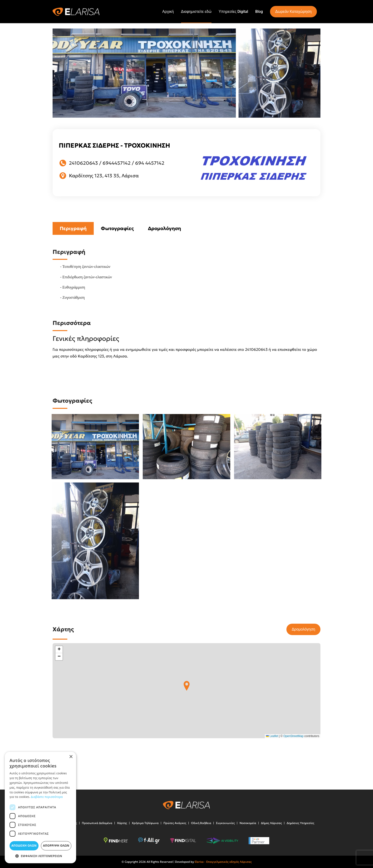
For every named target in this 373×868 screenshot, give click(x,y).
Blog (259, 12)
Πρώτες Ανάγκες (175, 823)
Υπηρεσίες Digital (233, 12)
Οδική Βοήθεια (201, 823)
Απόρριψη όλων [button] (56, 846)
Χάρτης (122, 823)
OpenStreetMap (293, 736)
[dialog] (40, 808)
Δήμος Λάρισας (271, 823)
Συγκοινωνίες (225, 823)
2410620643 (83, 163)
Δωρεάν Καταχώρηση (293, 12)
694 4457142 (150, 163)
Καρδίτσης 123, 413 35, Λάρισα (104, 176)
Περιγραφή (73, 228)
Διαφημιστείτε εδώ (196, 12)
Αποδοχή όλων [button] (24, 846)
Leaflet (272, 736)
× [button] (71, 757)
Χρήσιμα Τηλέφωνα (145, 823)
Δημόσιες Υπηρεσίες (300, 823)
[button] (187, 686)
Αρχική (168, 12)
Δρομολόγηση (164, 228)
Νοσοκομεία (248, 823)
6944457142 (117, 163)
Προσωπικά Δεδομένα (97, 823)
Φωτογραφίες (117, 228)
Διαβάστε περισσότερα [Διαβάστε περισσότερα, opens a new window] (47, 797)
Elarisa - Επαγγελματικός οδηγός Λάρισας (223, 862)
